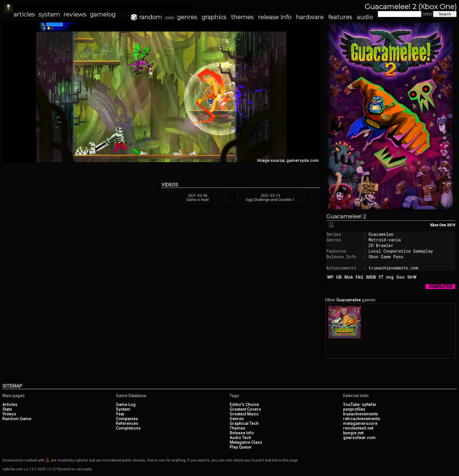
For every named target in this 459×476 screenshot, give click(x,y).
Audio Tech (240, 438)
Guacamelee (381, 234)
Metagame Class (246, 442)
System (123, 409)
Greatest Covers (245, 409)
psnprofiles (354, 409)
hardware (310, 17)
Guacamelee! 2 (346, 217)
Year (120, 414)
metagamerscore (360, 423)
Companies (127, 419)
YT (381, 277)
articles (24, 14)
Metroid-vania (385, 240)
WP (330, 277)
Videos (9, 414)
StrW (412, 277)
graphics (214, 17)
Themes (237, 428)
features (340, 17)
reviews (75, 14)
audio (365, 17)
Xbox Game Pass (386, 257)
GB (339, 277)
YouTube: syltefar (360, 404)
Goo (400, 277)
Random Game (17, 419)
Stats (7, 409)
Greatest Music (244, 414)
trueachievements (361, 414)
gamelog (103, 14)
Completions (128, 428)
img (390, 277)
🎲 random (146, 17)
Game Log (126, 404)
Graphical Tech (244, 423)
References (127, 423)
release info (275, 17)
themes (242, 17)
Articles (10, 404)
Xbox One (438, 225)
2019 (451, 225)
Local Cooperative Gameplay (401, 251)
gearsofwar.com (359, 438)
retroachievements (362, 419)
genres (187, 17)
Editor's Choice (244, 404)
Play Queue (240, 447)
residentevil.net (358, 428)
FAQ (359, 277)
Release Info (242, 433)
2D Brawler (381, 245)
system (49, 14)
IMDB (371, 277)
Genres (237, 419)
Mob (349, 277)
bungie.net (353, 433)
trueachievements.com (393, 268)
